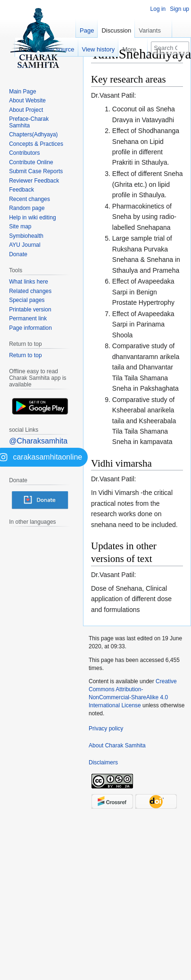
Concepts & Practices (36, 144)
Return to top (25, 355)
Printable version (30, 310)
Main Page (22, 92)
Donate (18, 254)
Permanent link (28, 318)
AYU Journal (25, 245)
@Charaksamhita (38, 441)
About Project (26, 110)
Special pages (27, 300)
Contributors (24, 153)
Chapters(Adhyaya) (33, 134)
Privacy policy (106, 729)
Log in (158, 9)
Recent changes (29, 199)
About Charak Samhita (117, 745)
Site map (20, 226)
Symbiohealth (26, 236)
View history (99, 49)
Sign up (179, 9)
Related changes (30, 291)
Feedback (21, 190)
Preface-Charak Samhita (29, 122)
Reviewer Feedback (34, 181)
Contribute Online (31, 162)
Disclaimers (103, 762)
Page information (30, 328)
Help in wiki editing (32, 218)
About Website (27, 101)
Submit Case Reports (36, 171)
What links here (29, 282)
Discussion (116, 30)
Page (87, 30)
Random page (27, 208)
